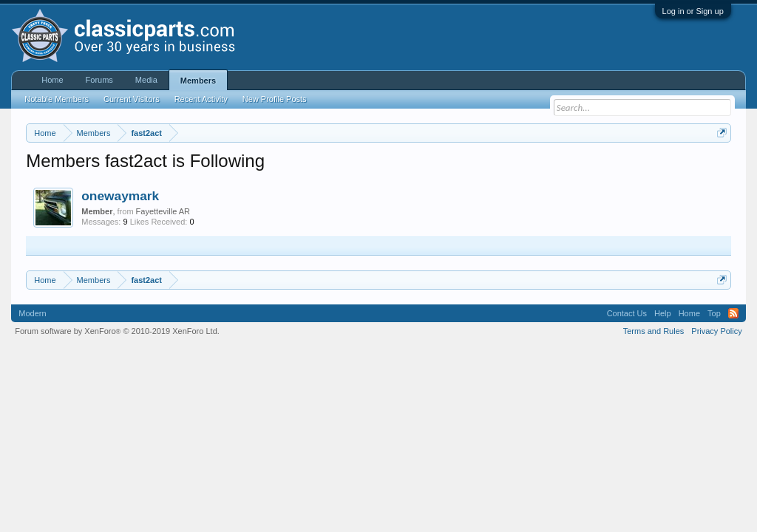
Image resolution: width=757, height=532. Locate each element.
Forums (99, 80)
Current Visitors (132, 99)
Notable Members (57, 99)
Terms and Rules (654, 331)
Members (198, 81)
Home (52, 80)
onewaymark (120, 196)
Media (146, 80)
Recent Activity (201, 99)
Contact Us (627, 313)
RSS (733, 313)
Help (663, 313)
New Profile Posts (275, 99)
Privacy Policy (716, 331)
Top (714, 313)
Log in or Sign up (693, 11)
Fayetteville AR (163, 211)
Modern (32, 313)
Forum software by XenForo (117, 331)
